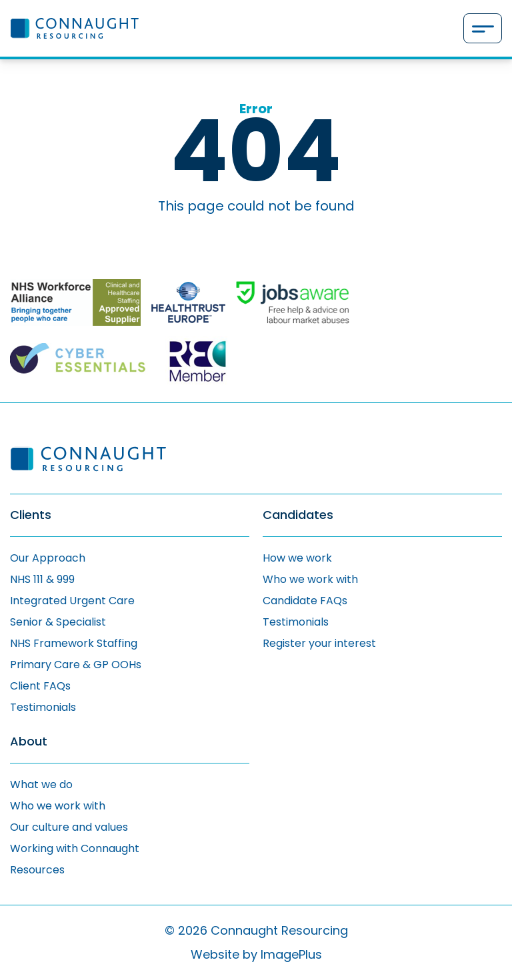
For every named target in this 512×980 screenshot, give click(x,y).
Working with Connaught (75, 848)
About (29, 742)
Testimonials (43, 707)
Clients (31, 515)
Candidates (298, 515)
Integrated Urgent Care (72, 601)
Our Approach (48, 558)
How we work (297, 558)
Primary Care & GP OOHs (76, 665)
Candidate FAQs (305, 601)
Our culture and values (69, 827)
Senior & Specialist (58, 622)
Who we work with (310, 579)
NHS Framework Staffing (74, 643)
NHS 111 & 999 (42, 579)
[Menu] (483, 28)
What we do (41, 784)
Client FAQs (40, 686)
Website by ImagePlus (256, 954)
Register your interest (319, 643)
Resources (37, 870)
